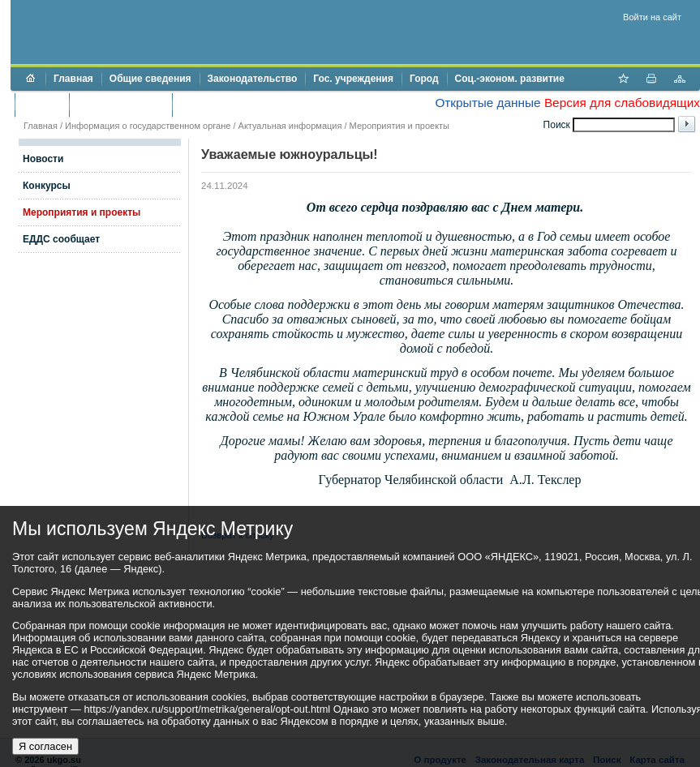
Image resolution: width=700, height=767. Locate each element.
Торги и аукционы (120, 105)
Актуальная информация (290, 126)
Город (424, 79)
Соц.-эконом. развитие (510, 79)
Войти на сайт (652, 17)
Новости (43, 159)
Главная (73, 79)
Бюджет (42, 105)
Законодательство (253, 79)
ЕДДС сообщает (61, 239)
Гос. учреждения (353, 79)
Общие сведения (150, 79)
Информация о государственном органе (148, 126)
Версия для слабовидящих (622, 103)
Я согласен (45, 746)
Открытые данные (487, 103)
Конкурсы (47, 186)
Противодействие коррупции (250, 105)
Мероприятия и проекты (399, 126)
